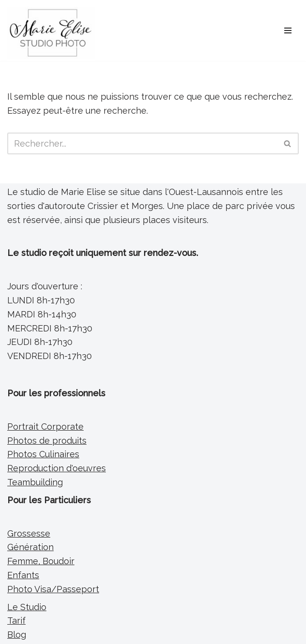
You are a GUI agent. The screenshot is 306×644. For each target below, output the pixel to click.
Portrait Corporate (45, 427)
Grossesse (29, 533)
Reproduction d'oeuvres (57, 468)
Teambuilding (35, 482)
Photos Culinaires (43, 454)
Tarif (16, 621)
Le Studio (27, 607)
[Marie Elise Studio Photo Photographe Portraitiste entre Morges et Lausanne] (51, 33)
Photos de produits (47, 441)
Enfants (23, 575)
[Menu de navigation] (288, 30)
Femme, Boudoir (41, 561)
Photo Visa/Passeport (53, 589)
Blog (17, 635)
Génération (30, 547)
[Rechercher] (142, 143)
